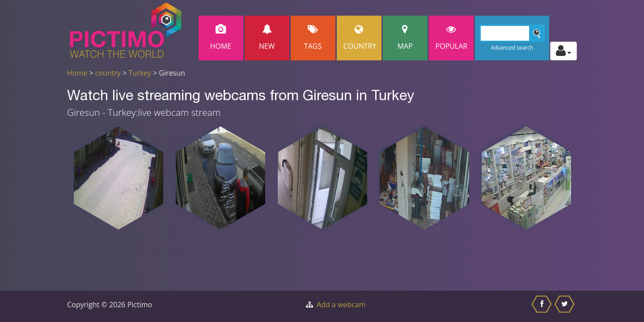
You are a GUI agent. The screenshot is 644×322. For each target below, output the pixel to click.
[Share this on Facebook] (543, 306)
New (267, 38)
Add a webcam (341, 305)
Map (405, 38)
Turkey (140, 73)
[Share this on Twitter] (566, 306)
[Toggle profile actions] (563, 51)
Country (360, 38)
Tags (313, 38)
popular (452, 38)
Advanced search (512, 48)
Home (221, 38)
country (108, 73)
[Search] (512, 33)
